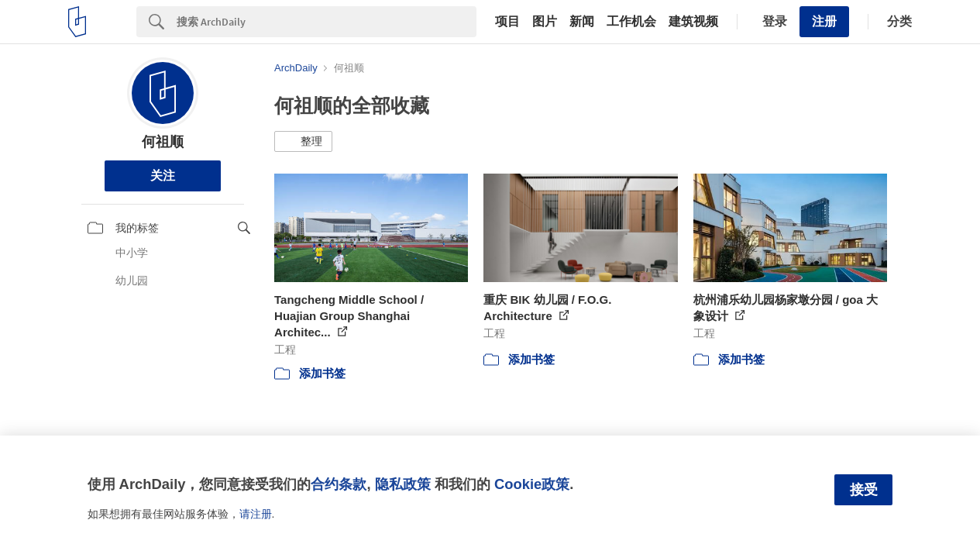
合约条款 (339, 484)
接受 (864, 490)
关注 (163, 176)
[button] (303, 142)
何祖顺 (163, 142)
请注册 (256, 514)
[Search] (327, 22)
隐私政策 (403, 484)
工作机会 (631, 22)
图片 (545, 22)
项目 (507, 22)
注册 (824, 21)
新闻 (582, 22)
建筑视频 (693, 22)
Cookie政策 (532, 484)
